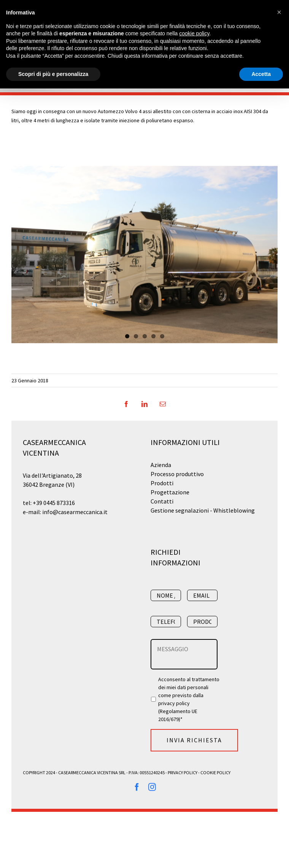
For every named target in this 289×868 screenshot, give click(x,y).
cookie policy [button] (194, 33)
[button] (279, 12)
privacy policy (174, 703)
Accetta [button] (261, 74)
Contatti (162, 501)
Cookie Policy (215, 773)
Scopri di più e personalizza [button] (53, 74)
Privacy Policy (183, 773)
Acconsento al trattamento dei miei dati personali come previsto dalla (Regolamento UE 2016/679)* (189, 699)
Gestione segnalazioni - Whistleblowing (203, 510)
